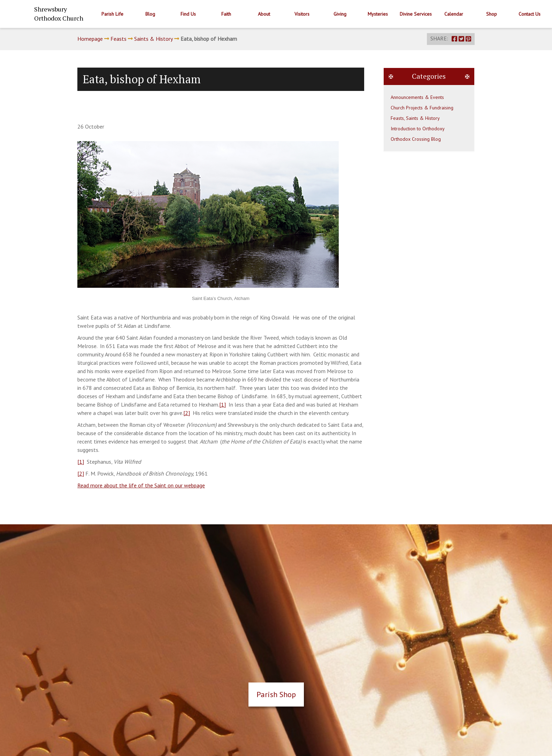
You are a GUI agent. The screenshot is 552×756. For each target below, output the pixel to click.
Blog (150, 14)
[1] (223, 404)
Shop (492, 14)
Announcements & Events (417, 97)
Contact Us (530, 14)
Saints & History (154, 39)
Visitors (302, 14)
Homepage (90, 39)
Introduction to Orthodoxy (418, 129)
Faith (226, 14)
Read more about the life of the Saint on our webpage (141, 485)
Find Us (188, 14)
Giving (340, 14)
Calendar (454, 14)
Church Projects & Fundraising (422, 108)
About (264, 14)
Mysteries (378, 14)
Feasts (118, 39)
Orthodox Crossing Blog (416, 139)
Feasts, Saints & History (415, 118)
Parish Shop (276, 694)
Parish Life (112, 14)
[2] (187, 413)
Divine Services (416, 14)
